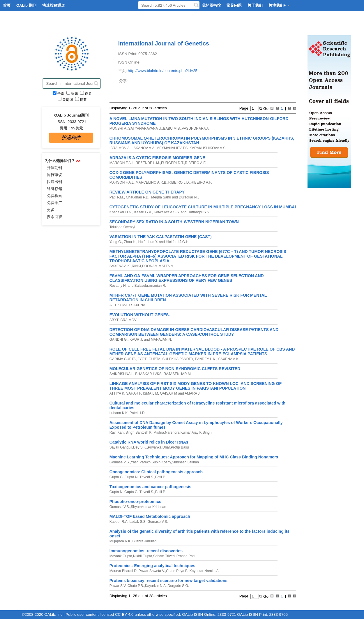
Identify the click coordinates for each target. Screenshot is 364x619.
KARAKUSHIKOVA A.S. (208, 148)
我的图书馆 (211, 5)
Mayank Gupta (121, 556)
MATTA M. (166, 266)
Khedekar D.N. (121, 212)
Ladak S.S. (138, 522)
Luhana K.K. (119, 413)
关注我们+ (279, 5)
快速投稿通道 (54, 5)
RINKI (136, 266)
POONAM (150, 266)
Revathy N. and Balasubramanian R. (138, 286)
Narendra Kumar (178, 432)
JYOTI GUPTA (148, 359)
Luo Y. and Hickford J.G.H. (168, 242)
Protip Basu (180, 447)
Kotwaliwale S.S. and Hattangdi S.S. (182, 212)
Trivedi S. (147, 477)
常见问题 (234, 5)
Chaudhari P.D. (137, 197)
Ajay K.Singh (202, 432)
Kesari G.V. (143, 212)
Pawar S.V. (118, 586)
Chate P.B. (136, 586)
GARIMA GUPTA (123, 359)
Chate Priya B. (177, 571)
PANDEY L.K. (205, 359)
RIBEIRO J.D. (179, 182)
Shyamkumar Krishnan (148, 507)
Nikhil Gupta (143, 556)
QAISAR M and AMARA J (179, 393)
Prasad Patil (186, 556)
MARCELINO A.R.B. (152, 182)
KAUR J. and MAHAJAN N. (150, 340)
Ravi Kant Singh (122, 432)
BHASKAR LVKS (148, 374)
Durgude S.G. (178, 586)
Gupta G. (117, 477)
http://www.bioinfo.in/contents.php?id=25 (163, 71)
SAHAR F (133, 393)
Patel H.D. (138, 413)
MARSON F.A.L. (122, 163)
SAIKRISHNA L (121, 374)
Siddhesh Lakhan (185, 462)
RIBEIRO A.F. (196, 163)
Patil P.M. (117, 197)
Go (265, 108)
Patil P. (160, 477)
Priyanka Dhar (159, 447)
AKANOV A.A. (144, 148)
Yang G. (116, 242)
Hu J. (142, 242)
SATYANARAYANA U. (145, 129)
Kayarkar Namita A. (205, 571)
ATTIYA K (117, 393)
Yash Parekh (141, 462)
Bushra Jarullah (144, 541)
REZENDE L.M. (148, 163)
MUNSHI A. (118, 129)
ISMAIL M (150, 393)
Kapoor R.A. (119, 522)
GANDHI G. (119, 340)
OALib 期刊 (26, 5)
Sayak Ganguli (121, 447)
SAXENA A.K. (120, 266)
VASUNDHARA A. (196, 129)
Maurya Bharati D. (124, 571)
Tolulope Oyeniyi (122, 227)
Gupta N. (132, 477)
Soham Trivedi (164, 556)
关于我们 (255, 5)
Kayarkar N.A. (156, 586)
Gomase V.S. (120, 462)
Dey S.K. (140, 447)
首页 (7, 5)
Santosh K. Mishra (150, 432)
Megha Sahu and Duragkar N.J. (175, 197)
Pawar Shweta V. (152, 571)
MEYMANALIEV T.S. (172, 148)
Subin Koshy (161, 462)
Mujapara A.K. (120, 541)
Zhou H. (130, 242)
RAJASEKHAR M (177, 374)
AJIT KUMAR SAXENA (127, 305)
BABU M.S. (172, 129)
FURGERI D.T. (173, 163)
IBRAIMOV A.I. (121, 148)
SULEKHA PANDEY (177, 359)
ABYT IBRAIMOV (123, 320)
